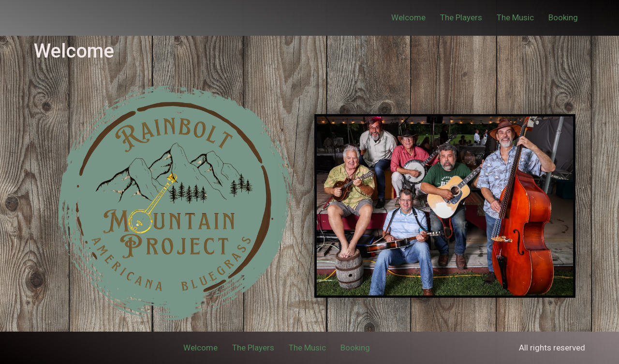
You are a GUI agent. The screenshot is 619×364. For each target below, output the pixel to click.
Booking (563, 17)
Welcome (408, 17)
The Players (461, 17)
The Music (515, 17)
